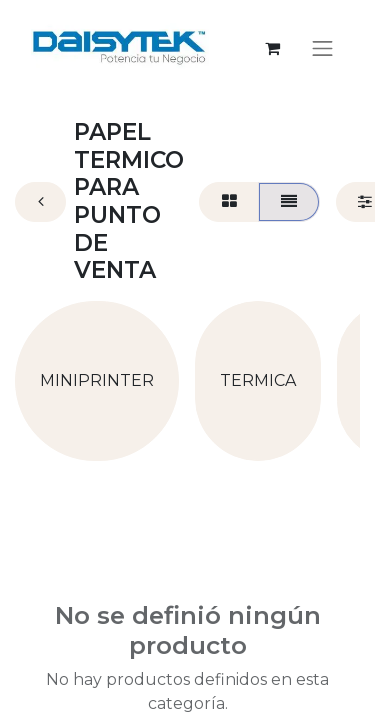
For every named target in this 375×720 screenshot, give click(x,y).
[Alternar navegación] (323, 48)
